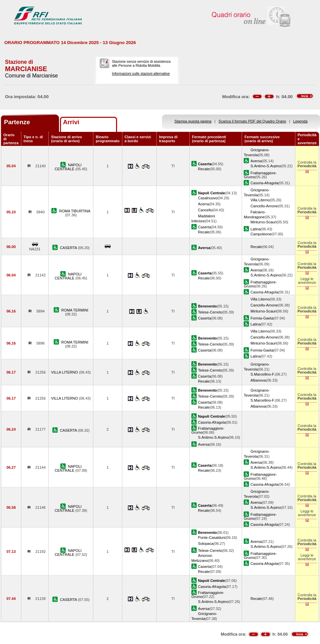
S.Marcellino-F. (262, 374)
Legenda (300, 121)
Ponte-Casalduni (212, 538)
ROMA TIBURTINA (75, 211)
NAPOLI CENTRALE (68, 167)
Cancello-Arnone (264, 206)
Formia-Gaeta (262, 318)
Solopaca (206, 544)
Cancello (205, 210)
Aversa (256, 161)
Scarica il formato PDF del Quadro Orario (252, 121)
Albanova (258, 380)
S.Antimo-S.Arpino (265, 166)
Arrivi (71, 122)
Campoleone (261, 234)
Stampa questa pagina (193, 121)
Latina (255, 229)
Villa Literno (260, 200)
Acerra (203, 204)
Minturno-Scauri (263, 222)
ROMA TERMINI (75, 310)
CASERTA (69, 248)
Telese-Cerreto (210, 312)
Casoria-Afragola (264, 183)
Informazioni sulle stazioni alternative (141, 73)
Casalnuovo (208, 198)
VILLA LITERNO (65, 372)
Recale (204, 169)
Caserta (204, 227)
